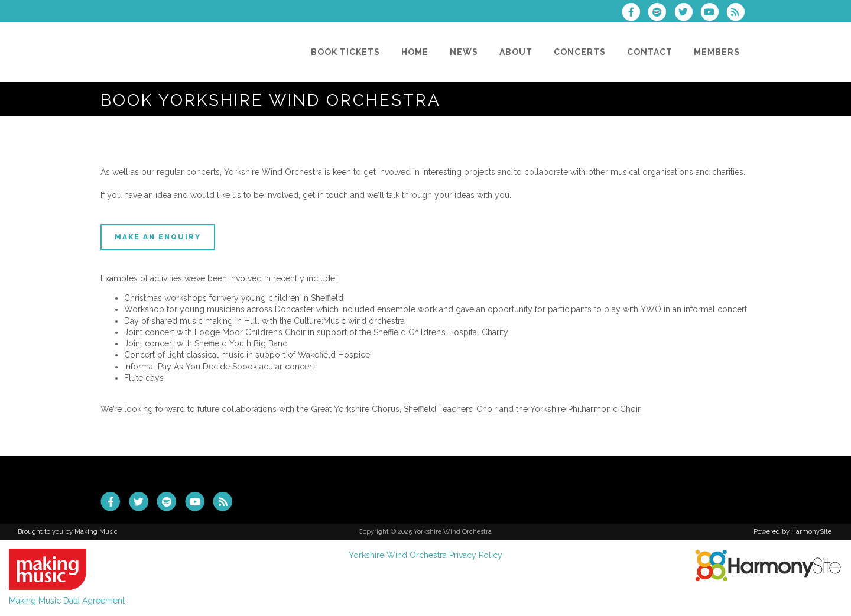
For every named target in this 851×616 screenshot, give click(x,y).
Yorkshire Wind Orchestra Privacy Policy (425, 555)
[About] (516, 52)
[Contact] (650, 52)
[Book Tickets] (345, 52)
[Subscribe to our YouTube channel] (713, 13)
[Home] (415, 52)
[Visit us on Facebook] (635, 13)
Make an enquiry (158, 237)
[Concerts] (580, 52)
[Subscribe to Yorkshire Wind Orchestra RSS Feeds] (738, 13)
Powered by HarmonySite (792, 532)
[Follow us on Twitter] (687, 13)
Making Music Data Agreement (67, 601)
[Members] (717, 52)
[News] (464, 52)
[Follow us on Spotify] (661, 13)
